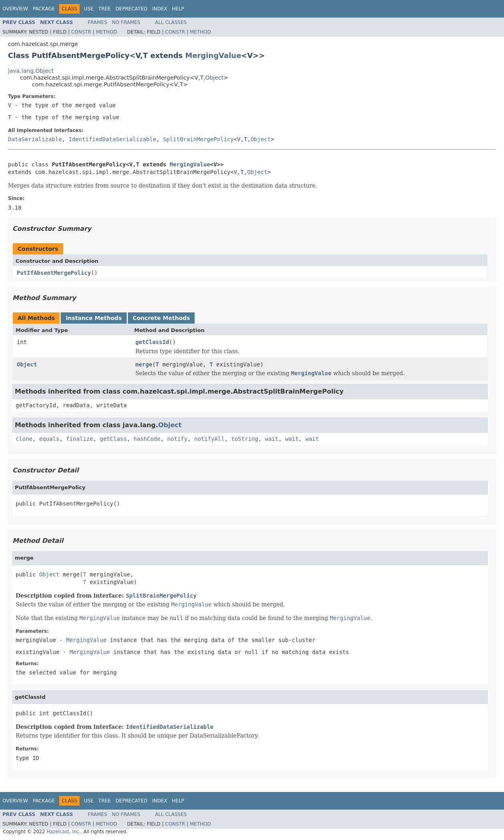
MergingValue (213, 55)
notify (177, 439)
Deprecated (131, 9)
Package (44, 9)
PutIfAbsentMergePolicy (54, 273)
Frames (98, 22)
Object (214, 78)
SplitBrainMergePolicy (198, 139)
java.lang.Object (31, 71)
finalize (79, 439)
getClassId (152, 342)
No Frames (126, 22)
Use (89, 9)
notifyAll (209, 439)
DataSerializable (35, 139)
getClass (113, 439)
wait (272, 439)
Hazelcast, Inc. (63, 832)
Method (107, 32)
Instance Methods (94, 318)
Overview (15, 9)
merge (144, 364)
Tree (105, 9)
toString (245, 439)
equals (49, 439)
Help (178, 9)
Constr (81, 32)
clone (24, 439)
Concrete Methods (161, 318)
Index (160, 9)
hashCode (147, 439)
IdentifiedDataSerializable (113, 139)
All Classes (171, 22)
